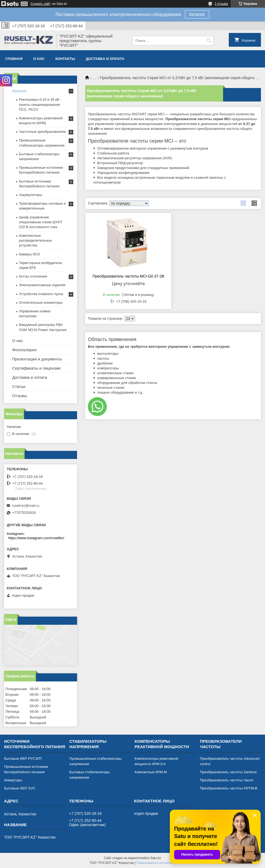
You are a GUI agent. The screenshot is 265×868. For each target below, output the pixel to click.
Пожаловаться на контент (156, 863)
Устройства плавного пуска (41, 294)
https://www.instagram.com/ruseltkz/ (36, 538)
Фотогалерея (24, 350)
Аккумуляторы (31, 195)
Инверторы (13, 780)
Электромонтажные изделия (42, 285)
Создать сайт (41, 4)
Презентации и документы (37, 359)
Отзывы (20, 396)
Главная (14, 59)
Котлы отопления (33, 276)
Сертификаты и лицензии (36, 368)
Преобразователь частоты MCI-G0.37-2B (128, 276)
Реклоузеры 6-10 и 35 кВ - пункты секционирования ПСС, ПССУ (40, 104)
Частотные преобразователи (42, 132)
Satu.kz (155, 858)
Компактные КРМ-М (151, 772)
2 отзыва (221, 4)
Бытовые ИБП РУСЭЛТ (23, 759)
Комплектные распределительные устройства (35, 240)
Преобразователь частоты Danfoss (228, 772)
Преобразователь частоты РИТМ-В (228, 788)
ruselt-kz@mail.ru (26, 506)
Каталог (197, 14)
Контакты (65, 59)
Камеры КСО (29, 254)
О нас (39, 59)
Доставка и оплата (105, 59)
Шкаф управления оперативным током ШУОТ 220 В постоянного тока (41, 222)
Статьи (19, 386)
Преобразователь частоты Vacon (227, 780)
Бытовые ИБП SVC (20, 788)
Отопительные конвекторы (41, 303)
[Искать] (209, 41)
